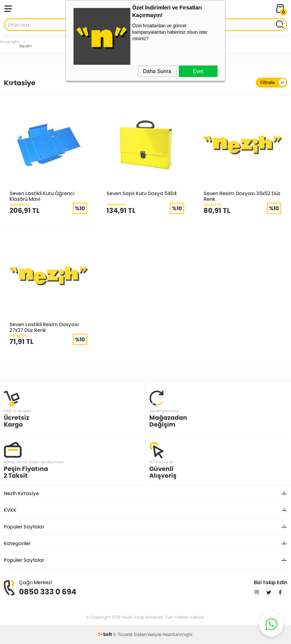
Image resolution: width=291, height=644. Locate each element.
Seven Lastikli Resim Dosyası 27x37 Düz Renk (44, 327)
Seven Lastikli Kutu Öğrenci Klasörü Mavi (42, 196)
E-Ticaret (123, 634)
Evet (198, 71)
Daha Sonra (157, 71)
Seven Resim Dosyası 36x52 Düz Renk (242, 196)
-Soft (106, 634)
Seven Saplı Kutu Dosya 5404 (142, 193)
